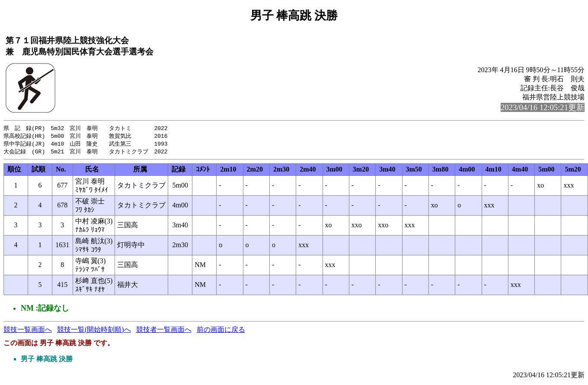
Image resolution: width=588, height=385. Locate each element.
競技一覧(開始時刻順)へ (94, 331)
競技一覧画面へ (28, 331)
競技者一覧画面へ (164, 331)
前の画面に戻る (221, 331)
